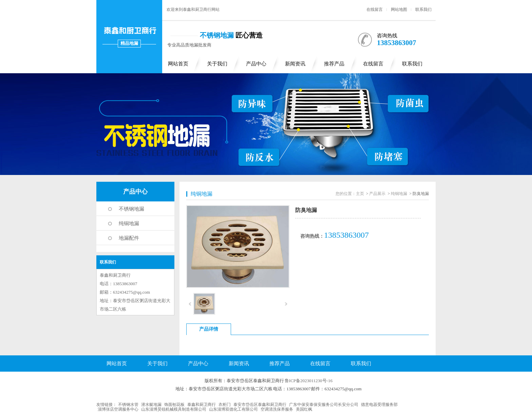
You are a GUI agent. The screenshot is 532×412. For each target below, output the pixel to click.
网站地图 (399, 9)
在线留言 (375, 9)
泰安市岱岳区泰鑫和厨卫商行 (260, 405)
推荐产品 (334, 64)
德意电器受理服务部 (379, 405)
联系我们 (423, 9)
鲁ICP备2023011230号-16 (309, 381)
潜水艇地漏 (151, 405)
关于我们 (217, 64)
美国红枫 (304, 409)
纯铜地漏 (129, 223)
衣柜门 (225, 405)
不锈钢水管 (128, 405)
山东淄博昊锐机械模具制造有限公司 (174, 409)
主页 (360, 194)
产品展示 (377, 194)
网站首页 (178, 64)
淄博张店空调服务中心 (118, 409)
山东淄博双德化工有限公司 (233, 409)
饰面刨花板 (174, 405)
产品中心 (256, 64)
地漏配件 (129, 238)
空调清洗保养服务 (277, 409)
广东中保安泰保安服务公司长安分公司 (324, 405)
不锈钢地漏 (131, 209)
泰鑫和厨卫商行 (202, 405)
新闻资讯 (295, 64)
